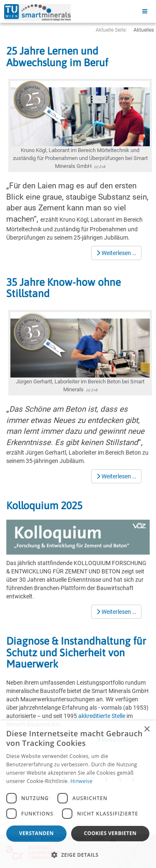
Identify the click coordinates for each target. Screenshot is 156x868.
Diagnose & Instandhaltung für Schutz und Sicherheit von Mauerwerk (76, 652)
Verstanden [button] (36, 833)
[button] (78, 854)
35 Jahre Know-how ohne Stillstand (63, 288)
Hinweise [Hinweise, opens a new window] (81, 781)
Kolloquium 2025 (44, 505)
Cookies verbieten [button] (110, 833)
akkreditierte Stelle (102, 716)
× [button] (147, 729)
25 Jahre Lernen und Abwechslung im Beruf (57, 57)
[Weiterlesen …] (116, 253)
